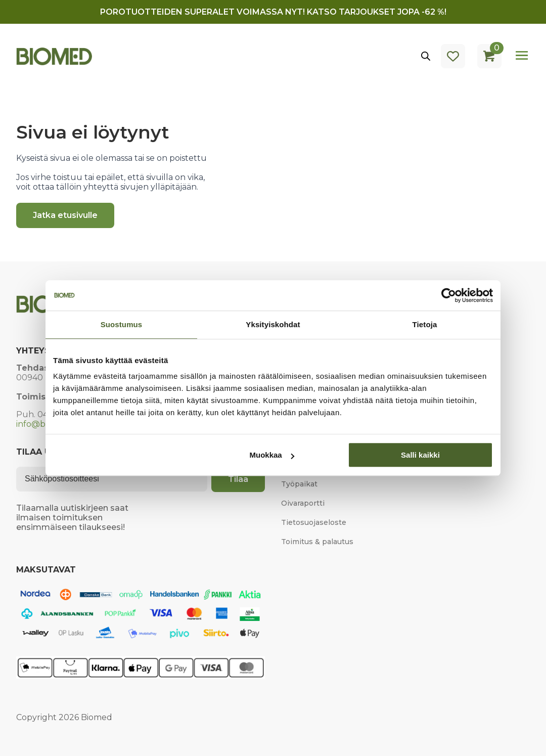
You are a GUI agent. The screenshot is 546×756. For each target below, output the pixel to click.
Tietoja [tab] (425, 324)
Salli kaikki (420, 455)
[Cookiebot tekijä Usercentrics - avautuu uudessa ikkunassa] (449, 295)
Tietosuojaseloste (314, 522)
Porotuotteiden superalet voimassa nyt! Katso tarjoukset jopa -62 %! (273, 12)
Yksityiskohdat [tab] (273, 324)
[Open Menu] (522, 56)
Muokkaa (272, 455)
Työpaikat (299, 484)
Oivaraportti (303, 503)
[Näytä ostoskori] (489, 56)
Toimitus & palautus (317, 542)
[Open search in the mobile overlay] (426, 56)
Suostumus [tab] (122, 324)
